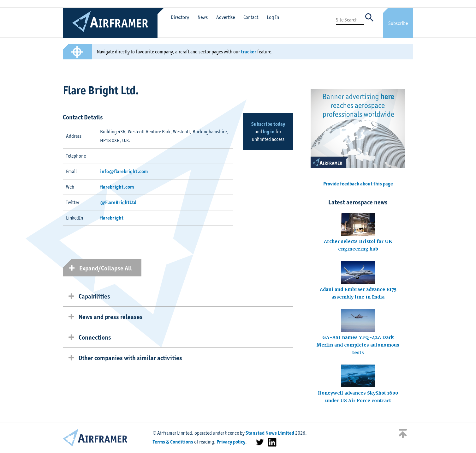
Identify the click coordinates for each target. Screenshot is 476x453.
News (203, 17)
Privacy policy (231, 442)
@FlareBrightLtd (118, 202)
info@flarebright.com (124, 171)
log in (269, 132)
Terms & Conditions (173, 442)
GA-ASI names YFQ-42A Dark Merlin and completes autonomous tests (358, 345)
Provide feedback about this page (358, 184)
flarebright (112, 218)
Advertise (226, 17)
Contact (251, 17)
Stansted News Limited (270, 433)
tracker (249, 52)
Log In (273, 17)
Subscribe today (268, 124)
